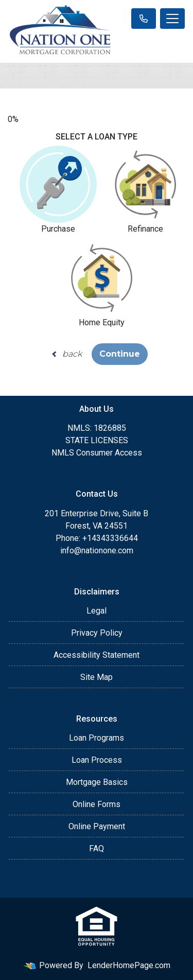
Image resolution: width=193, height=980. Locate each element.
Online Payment (97, 826)
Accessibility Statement (97, 655)
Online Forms (97, 804)
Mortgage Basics (97, 782)
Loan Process (97, 760)
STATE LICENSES (97, 440)
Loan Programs (97, 738)
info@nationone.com (97, 550)
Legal (97, 611)
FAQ (97, 848)
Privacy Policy (97, 633)
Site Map (97, 677)
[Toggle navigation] (172, 19)
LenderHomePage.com (129, 965)
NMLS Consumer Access (97, 453)
